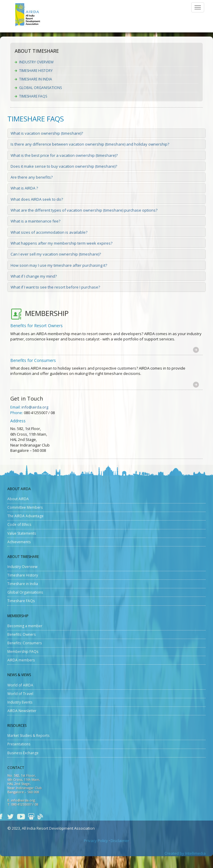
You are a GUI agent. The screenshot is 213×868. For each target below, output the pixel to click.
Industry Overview (36, 62)
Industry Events (20, 702)
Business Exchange (23, 753)
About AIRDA (18, 499)
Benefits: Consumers (25, 643)
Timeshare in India (36, 79)
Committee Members (25, 507)
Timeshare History (36, 71)
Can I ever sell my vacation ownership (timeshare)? (56, 254)
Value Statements (22, 533)
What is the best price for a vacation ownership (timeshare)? (64, 155)
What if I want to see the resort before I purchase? (55, 287)
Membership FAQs (23, 652)
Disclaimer (120, 841)
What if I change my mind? (34, 276)
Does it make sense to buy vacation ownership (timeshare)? (64, 166)
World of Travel (20, 694)
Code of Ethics (19, 524)
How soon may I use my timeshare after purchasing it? (59, 265)
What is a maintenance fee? (35, 221)
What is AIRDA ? (24, 188)
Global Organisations (40, 88)
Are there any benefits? (32, 177)
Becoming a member (25, 626)
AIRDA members (21, 660)
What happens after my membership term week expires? (61, 243)
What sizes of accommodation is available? (49, 232)
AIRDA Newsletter (22, 711)
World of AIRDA (20, 685)
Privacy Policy (96, 841)
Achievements (19, 542)
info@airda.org (35, 407)
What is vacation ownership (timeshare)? (47, 133)
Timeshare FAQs (33, 96)
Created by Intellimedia (185, 853)
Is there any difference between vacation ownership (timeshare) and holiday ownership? (90, 144)
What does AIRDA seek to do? (37, 199)
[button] (196, 350)
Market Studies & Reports (28, 736)
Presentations (19, 744)
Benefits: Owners (21, 634)
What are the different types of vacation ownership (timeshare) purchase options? (84, 210)
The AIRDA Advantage (25, 516)
